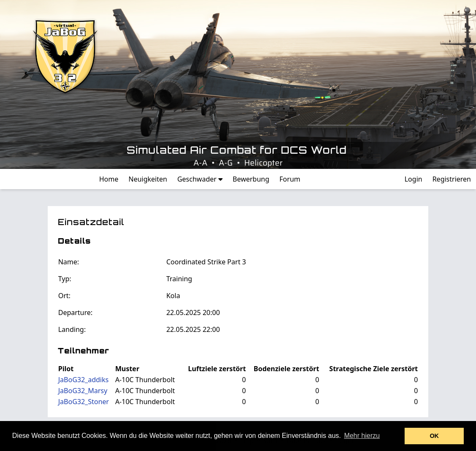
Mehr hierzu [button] (362, 436)
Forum (290, 179)
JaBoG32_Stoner (84, 402)
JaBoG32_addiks (83, 380)
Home (109, 179)
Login (413, 179)
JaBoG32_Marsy (83, 391)
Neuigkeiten (148, 179)
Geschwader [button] (200, 179)
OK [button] (434, 436)
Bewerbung (251, 179)
